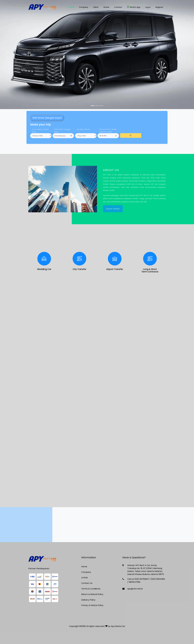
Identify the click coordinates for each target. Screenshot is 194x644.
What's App (134, 7)
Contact (118, 7)
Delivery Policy (88, 600)
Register (159, 7)
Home (71, 7)
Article (106, 7)
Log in (148, 7)
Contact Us (87, 583)
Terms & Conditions (91, 589)
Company (84, 7)
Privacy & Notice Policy (92, 605)
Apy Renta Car (118, 626)
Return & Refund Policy (92, 594)
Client (96, 7)
